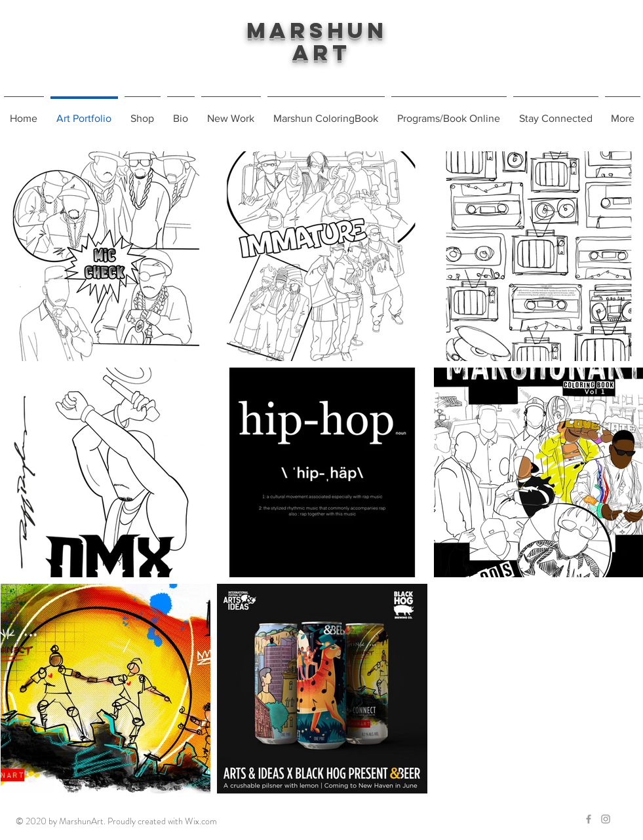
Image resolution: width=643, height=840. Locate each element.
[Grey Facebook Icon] (589, 819)
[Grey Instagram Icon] (606, 819)
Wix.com (201, 821)
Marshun (322, 30)
